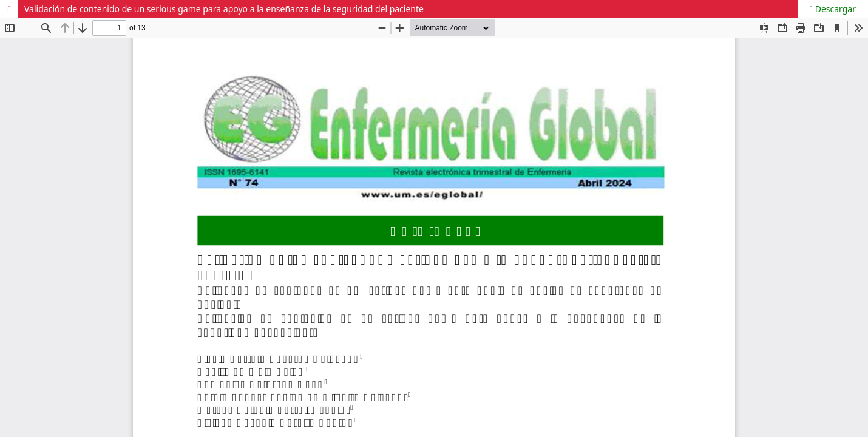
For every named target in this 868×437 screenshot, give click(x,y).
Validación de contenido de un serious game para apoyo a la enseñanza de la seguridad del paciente (224, 9)
